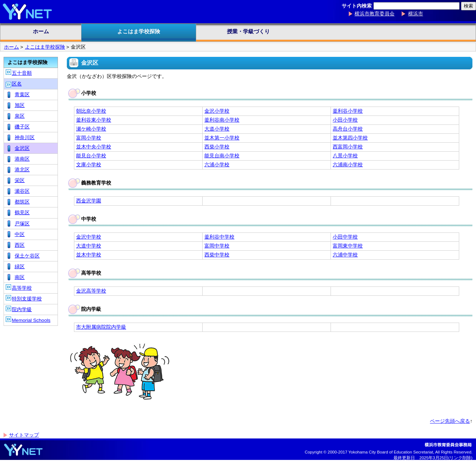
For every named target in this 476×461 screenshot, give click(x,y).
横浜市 (416, 14)
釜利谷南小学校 (222, 120)
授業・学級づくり (248, 31)
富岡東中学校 (348, 246)
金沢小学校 (217, 111)
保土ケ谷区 (27, 256)
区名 (17, 84)
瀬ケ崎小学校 (91, 129)
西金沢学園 (89, 201)
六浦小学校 (217, 165)
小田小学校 (345, 120)
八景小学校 (345, 156)
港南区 (22, 159)
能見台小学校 (91, 156)
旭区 (20, 105)
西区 (20, 245)
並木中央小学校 (94, 147)
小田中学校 (345, 237)
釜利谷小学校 (348, 111)
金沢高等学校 (91, 291)
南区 (20, 277)
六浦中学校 (345, 255)
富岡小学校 (89, 138)
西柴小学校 (217, 147)
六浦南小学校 (348, 165)
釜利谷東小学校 (94, 120)
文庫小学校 (89, 165)
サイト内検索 (357, 6)
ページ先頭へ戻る (450, 421)
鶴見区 (22, 213)
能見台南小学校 (222, 156)
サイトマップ (24, 435)
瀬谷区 (22, 191)
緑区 (20, 267)
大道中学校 (89, 246)
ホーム (41, 31)
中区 (20, 234)
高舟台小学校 (348, 129)
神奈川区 (25, 138)
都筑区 (22, 202)
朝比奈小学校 (91, 111)
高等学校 (22, 288)
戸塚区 (22, 224)
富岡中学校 (217, 246)
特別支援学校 (27, 299)
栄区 (20, 180)
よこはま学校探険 (139, 31)
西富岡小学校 (348, 147)
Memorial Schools (31, 320)
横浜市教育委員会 (375, 14)
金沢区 (22, 148)
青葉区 (22, 95)
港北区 (22, 170)
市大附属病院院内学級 (101, 327)
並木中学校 (89, 255)
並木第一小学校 (222, 138)
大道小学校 (217, 129)
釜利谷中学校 (219, 237)
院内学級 (22, 310)
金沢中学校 (89, 237)
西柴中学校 (217, 255)
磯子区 (22, 127)
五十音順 (22, 73)
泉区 (20, 116)
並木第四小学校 (350, 138)
